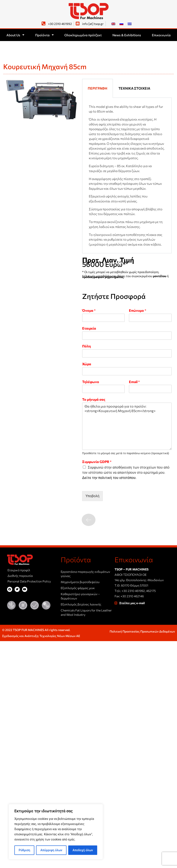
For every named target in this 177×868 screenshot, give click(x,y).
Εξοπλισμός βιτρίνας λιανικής (81, 604)
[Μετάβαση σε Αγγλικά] (113, 24)
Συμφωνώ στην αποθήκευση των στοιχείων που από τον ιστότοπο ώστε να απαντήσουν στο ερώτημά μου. (126, 473)
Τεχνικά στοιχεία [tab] (134, 88)
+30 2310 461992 (133, 591)
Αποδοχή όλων (83, 850)
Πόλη (86, 346)
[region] (56, 832)
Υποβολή (93, 496)
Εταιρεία (89, 328)
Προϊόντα (44, 35)
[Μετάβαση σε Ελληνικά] (130, 24)
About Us (15, 35)
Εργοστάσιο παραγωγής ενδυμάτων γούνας (85, 574)
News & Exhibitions (127, 35)
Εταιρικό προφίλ (19, 570)
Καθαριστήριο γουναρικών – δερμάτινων (80, 596)
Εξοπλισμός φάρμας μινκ (78, 588)
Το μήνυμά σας (94, 399)
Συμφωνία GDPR (97, 462)
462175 (151, 591)
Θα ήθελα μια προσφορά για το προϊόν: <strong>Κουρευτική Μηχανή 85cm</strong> (127, 426)
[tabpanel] (127, 176)
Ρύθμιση (24, 850)
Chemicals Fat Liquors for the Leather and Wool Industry (86, 612)
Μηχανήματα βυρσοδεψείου (80, 582)
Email (134, 382)
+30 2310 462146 (132, 596)
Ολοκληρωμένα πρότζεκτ (83, 35)
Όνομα (89, 310)
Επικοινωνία (161, 35)
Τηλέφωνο (91, 382)
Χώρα (87, 364)
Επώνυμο (138, 310)
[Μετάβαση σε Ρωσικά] (121, 24)
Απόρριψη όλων (51, 850)
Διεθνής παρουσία (20, 576)
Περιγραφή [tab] (98, 88)
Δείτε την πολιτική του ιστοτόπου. (109, 478)
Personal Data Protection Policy (29, 581)
